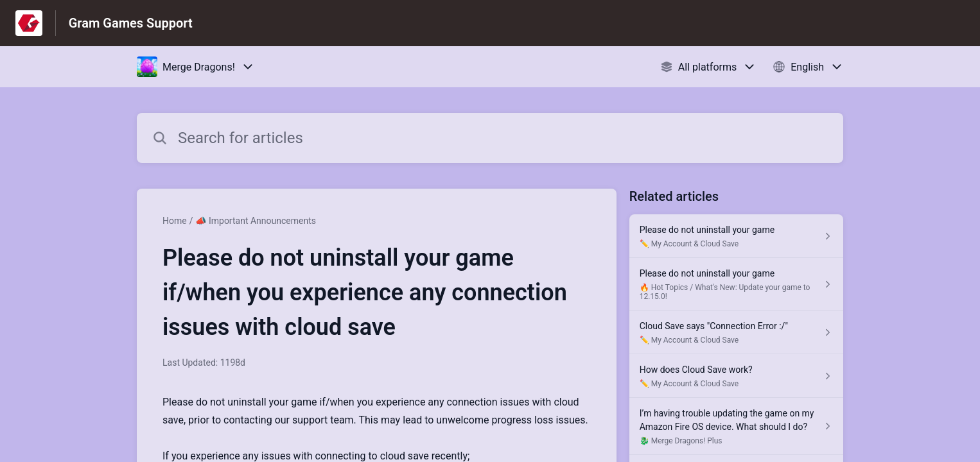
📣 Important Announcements (256, 221)
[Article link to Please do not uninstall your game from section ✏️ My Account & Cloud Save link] (736, 236)
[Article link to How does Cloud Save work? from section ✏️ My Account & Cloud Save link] (736, 376)
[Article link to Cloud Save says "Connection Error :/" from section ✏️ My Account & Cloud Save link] (736, 332)
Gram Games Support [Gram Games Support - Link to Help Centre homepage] (131, 23)
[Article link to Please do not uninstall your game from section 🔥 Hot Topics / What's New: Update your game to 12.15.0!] (736, 284)
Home (175, 221)
